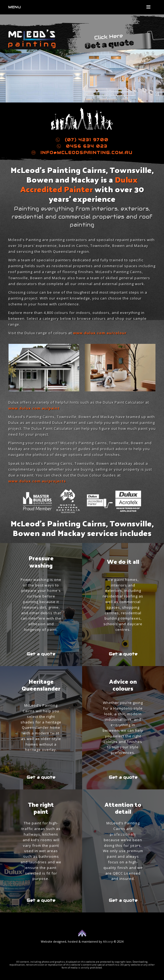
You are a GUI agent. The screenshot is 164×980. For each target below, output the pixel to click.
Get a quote (41, 654)
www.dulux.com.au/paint (34, 408)
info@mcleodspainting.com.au (82, 153)
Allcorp (108, 941)
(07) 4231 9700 (82, 140)
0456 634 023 (82, 146)
